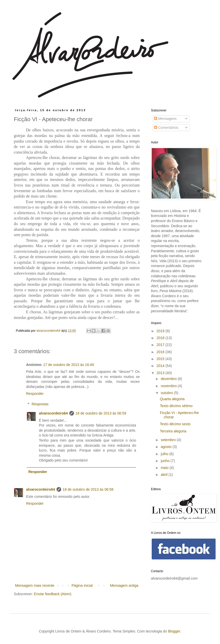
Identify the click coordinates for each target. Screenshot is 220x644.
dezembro (169, 379)
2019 (161, 331)
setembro (169, 440)
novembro (169, 386)
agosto (167, 447)
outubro (167, 393)
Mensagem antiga (124, 585)
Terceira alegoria (173, 431)
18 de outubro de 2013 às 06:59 (101, 413)
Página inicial (82, 585)
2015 (161, 359)
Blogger (174, 631)
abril (164, 475)
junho (166, 461)
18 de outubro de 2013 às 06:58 (88, 489)
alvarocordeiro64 (53, 413)
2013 (161, 373)
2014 (161, 366)
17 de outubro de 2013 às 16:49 (69, 365)
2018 (161, 338)
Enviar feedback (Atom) (53, 594)
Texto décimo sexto (175, 424)
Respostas (40, 404)
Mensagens (165, 119)
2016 (161, 352)
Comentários (166, 128)
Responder (35, 394)
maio (165, 468)
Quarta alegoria (172, 399)
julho (165, 454)
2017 (161, 345)
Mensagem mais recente (35, 585)
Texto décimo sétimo (176, 406)
